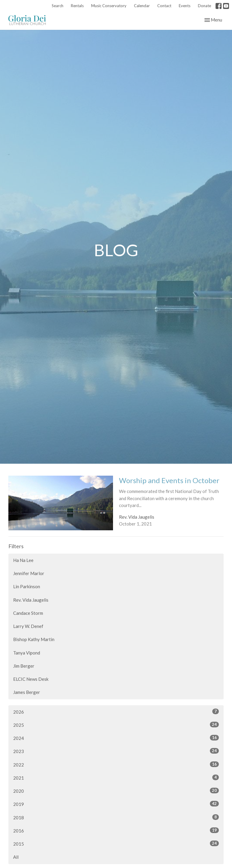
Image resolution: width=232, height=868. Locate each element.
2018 (116, 817)
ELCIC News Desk (31, 679)
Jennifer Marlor (29, 573)
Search (58, 6)
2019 (116, 804)
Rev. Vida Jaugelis (31, 600)
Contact (164, 6)
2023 (116, 751)
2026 (116, 712)
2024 (116, 738)
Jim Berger (24, 666)
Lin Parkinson (27, 586)
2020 (116, 791)
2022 (116, 764)
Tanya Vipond (27, 653)
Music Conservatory (109, 6)
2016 (116, 830)
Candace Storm (28, 613)
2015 (116, 844)
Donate (204, 6)
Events (185, 6)
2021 (116, 778)
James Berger (27, 692)
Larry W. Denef (28, 626)
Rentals (77, 6)
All (16, 857)
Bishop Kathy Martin (34, 639)
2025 (116, 725)
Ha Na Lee (23, 560)
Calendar (142, 6)
